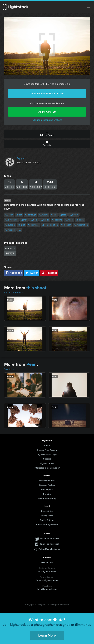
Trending (47, 494)
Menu (88, 7)
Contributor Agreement (47, 524)
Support (47, 459)
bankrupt (31, 215)
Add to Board (47, 134)
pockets (57, 220)
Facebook (14, 273)
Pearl (21, 159)
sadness (33, 225)
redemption (81, 225)
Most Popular (47, 489)
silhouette (11, 220)
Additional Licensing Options (47, 120)
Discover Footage (47, 485)
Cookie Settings (47, 520)
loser (9, 215)
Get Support (47, 562)
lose (63, 215)
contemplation (50, 225)
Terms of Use (47, 511)
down (80, 220)
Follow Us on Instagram (49, 549)
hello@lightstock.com (47, 589)
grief (21, 225)
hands (45, 220)
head (69, 220)
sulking (10, 225)
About (47, 445)
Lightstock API (47, 463)
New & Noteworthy (47, 498)
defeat (74, 215)
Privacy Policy (47, 516)
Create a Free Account (47, 450)
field (34, 220)
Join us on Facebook (50, 544)
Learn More (47, 635)
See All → (9, 369)
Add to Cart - (47, 112)
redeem (10, 230)
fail (54, 215)
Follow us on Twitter (49, 539)
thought (66, 225)
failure (44, 215)
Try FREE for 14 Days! (47, 454)
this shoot (36, 288)
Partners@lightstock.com (47, 580)
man (24, 220)
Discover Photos (47, 480)
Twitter (32, 273)
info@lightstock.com (47, 571)
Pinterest (49, 273)
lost (19, 215)
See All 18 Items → (14, 293)
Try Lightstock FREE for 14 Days (47, 94)
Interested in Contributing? (47, 468)
